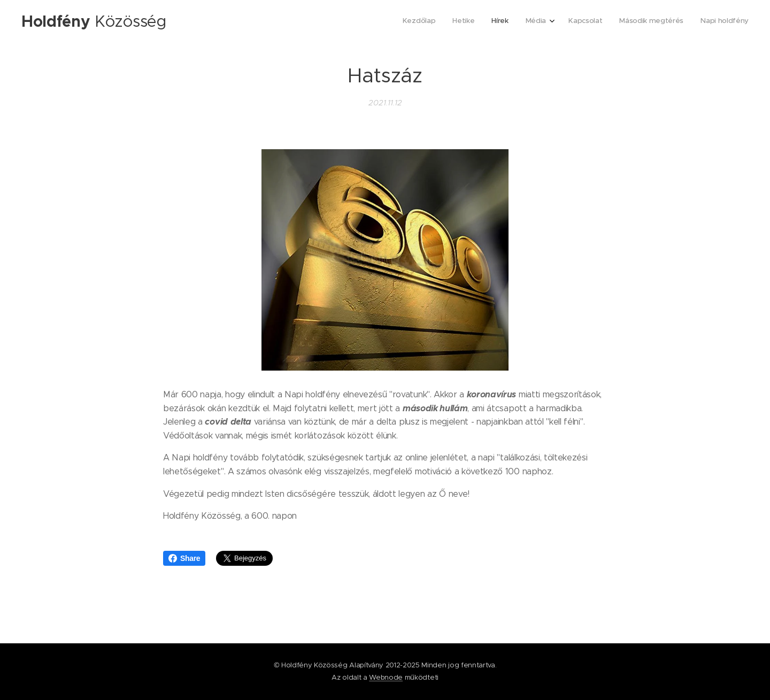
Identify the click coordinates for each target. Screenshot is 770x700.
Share (184, 558)
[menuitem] (644, 22)
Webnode (386, 677)
